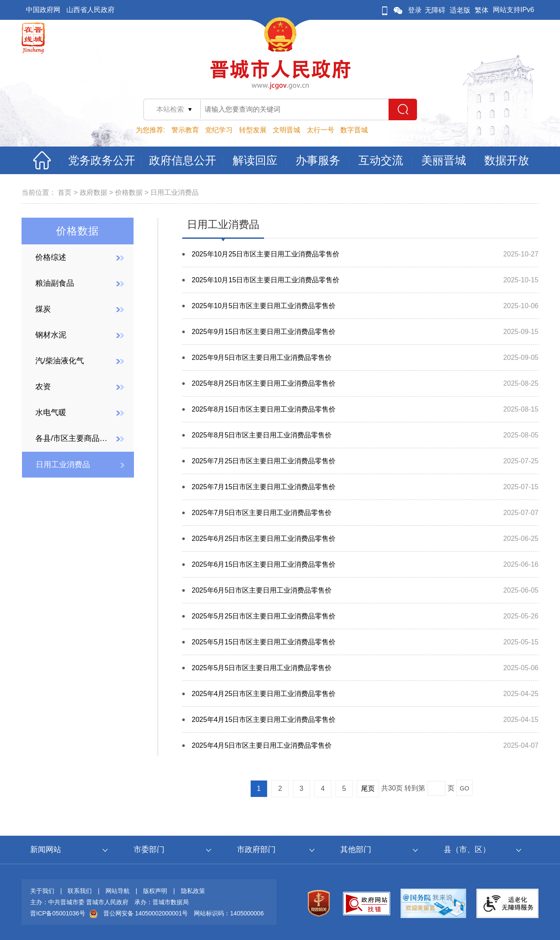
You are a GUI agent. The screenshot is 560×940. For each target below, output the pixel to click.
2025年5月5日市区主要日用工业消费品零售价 (262, 668)
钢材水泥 (51, 335)
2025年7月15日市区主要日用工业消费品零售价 (264, 487)
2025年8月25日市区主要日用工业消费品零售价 (264, 383)
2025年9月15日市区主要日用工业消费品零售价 (264, 332)
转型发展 (253, 130)
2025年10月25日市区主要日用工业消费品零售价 (266, 254)
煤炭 (43, 309)
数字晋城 (354, 130)
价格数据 (129, 192)
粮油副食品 (55, 283)
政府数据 (93, 192)
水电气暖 (51, 412)
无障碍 (435, 10)
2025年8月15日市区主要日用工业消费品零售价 (264, 409)
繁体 (482, 10)
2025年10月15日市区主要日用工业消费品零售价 (266, 280)
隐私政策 (193, 891)
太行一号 (320, 130)
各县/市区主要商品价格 (73, 438)
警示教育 (185, 130)
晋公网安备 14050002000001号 (146, 913)
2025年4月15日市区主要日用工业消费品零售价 (264, 720)
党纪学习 (219, 130)
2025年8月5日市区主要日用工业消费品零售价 (262, 435)
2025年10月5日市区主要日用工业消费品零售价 (264, 306)
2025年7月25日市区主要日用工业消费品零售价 (264, 461)
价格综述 (51, 257)
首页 (65, 192)
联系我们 (80, 891)
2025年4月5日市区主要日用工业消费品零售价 (262, 745)
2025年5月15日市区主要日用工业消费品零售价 (264, 642)
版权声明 (155, 891)
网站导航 (118, 891)
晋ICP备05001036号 (58, 913)
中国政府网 (43, 10)
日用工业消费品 (174, 192)
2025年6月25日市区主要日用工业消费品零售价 (264, 539)
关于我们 (42, 891)
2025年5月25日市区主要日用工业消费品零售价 (264, 616)
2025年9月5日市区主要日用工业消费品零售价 (262, 358)
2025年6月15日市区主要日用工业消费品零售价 (264, 564)
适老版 (460, 10)
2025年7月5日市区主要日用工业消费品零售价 (262, 513)
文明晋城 (286, 130)
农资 (43, 387)
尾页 (368, 789)
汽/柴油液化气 (60, 361)
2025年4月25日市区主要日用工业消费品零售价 (264, 694)
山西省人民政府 (90, 10)
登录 (415, 10)
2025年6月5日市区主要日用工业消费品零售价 (262, 590)
